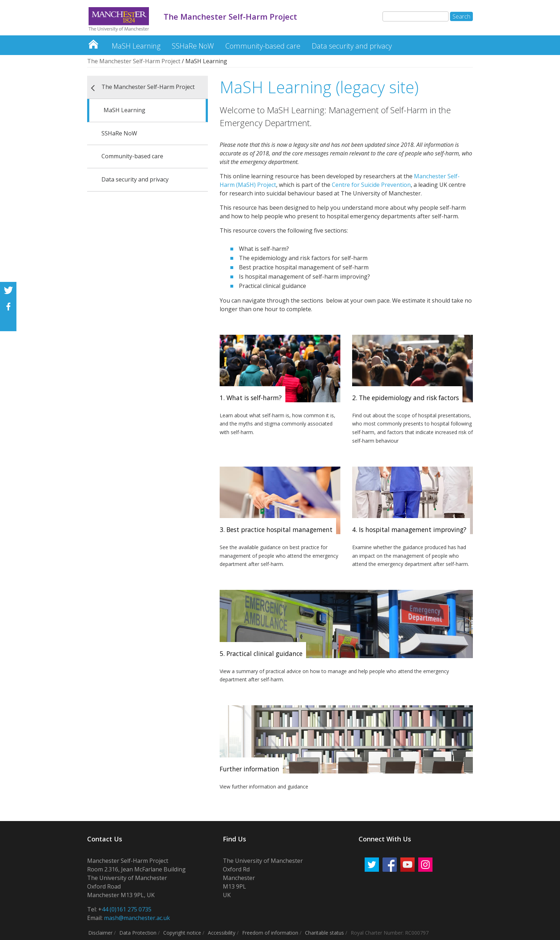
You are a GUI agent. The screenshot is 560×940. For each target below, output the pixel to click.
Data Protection (138, 933)
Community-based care (263, 46)
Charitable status (324, 933)
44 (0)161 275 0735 (127, 909)
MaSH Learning (136, 46)
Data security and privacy (352, 46)
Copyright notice (182, 933)
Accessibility (222, 933)
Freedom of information (270, 933)
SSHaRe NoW (193, 46)
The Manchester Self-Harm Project (93, 42)
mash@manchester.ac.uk (137, 918)
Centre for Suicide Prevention (371, 185)
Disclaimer (100, 933)
